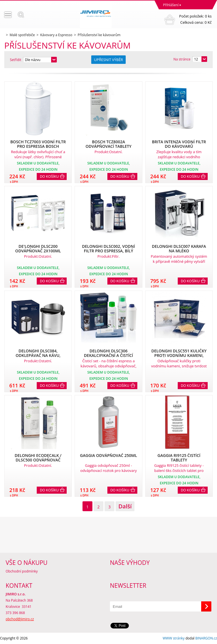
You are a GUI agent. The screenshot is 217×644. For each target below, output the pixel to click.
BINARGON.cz (206, 638)
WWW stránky (174, 638)
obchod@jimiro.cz (20, 619)
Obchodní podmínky (22, 571)
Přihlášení (171, 5)
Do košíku (49, 177)
